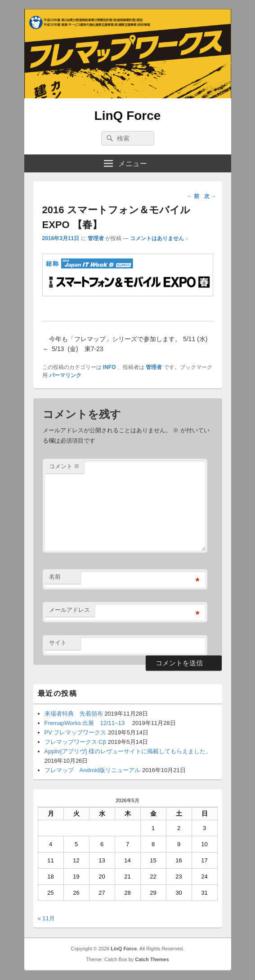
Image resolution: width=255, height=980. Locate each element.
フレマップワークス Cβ (75, 742)
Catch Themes (152, 959)
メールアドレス (69, 610)
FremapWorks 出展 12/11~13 (88, 723)
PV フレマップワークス (76, 732)
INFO (110, 367)
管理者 (96, 238)
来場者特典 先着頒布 (74, 714)
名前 (55, 577)
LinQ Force (128, 116)
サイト (58, 643)
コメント (65, 466)
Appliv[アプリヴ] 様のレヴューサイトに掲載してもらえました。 (128, 751)
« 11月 (46, 918)
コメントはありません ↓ (159, 238)
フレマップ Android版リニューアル (93, 770)
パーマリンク (65, 375)
